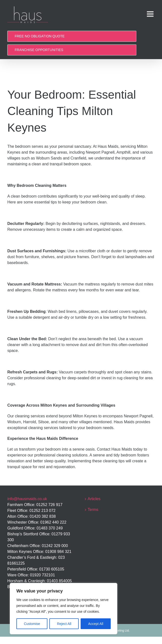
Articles (94, 499)
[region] (64, 609)
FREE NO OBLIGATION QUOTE (40, 36)
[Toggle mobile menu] (151, 14)
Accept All (96, 624)
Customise (32, 624)
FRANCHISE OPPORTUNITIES (39, 50)
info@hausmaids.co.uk (27, 499)
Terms (93, 510)
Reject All (64, 624)
